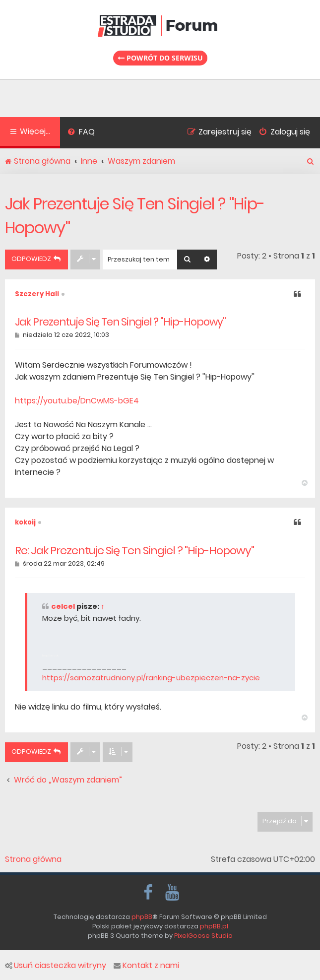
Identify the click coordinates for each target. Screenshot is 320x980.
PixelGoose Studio (203, 936)
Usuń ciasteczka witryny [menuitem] (56, 966)
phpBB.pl (214, 926)
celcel (63, 606)
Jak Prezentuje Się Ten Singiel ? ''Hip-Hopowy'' (135, 216)
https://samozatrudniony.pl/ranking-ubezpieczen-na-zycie (151, 678)
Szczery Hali (37, 294)
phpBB (142, 917)
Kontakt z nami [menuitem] (146, 966)
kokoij (25, 522)
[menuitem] (81, 133)
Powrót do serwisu (160, 58)
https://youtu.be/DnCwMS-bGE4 (77, 401)
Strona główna (33, 859)
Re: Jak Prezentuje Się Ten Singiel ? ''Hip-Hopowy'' (134, 551)
